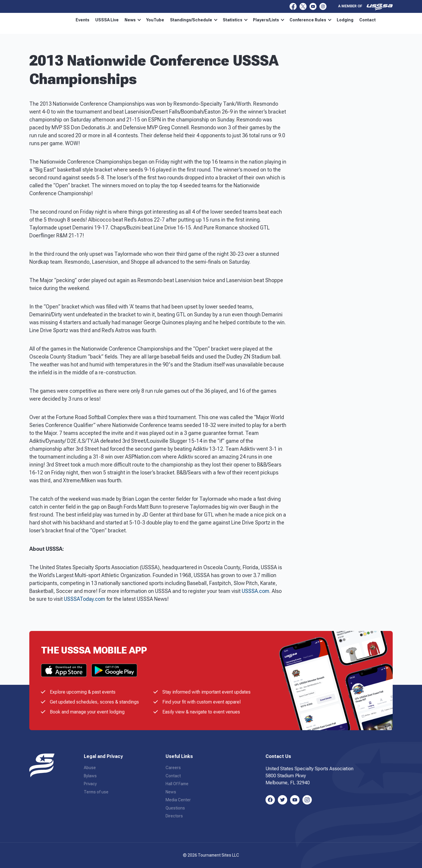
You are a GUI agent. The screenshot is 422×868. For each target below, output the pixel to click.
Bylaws (90, 776)
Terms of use (96, 792)
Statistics (235, 20)
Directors (174, 816)
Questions (175, 808)
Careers (173, 768)
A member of (365, 7)
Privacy (90, 784)
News (133, 20)
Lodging (345, 20)
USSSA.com (256, 591)
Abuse (90, 768)
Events (82, 20)
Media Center (178, 800)
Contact (367, 20)
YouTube (155, 20)
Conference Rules (310, 20)
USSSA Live (107, 20)
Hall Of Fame (177, 784)
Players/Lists (269, 20)
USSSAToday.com (85, 599)
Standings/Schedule (194, 20)
